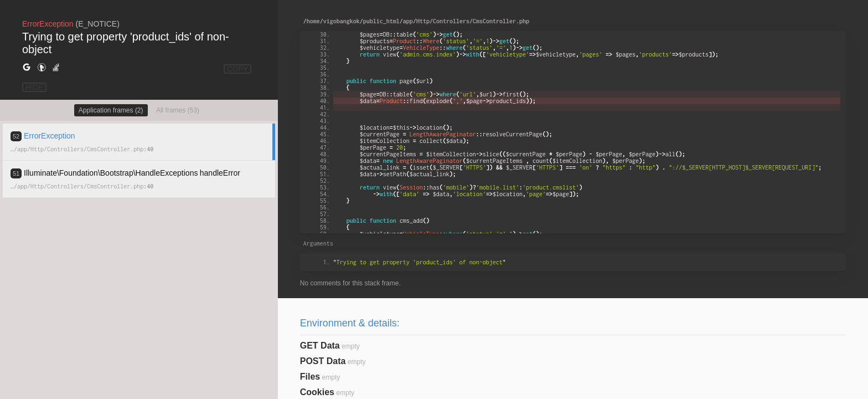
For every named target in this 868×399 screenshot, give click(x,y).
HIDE (34, 87)
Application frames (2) (111, 110)
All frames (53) (178, 110)
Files (310, 377)
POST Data (323, 361)
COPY (237, 69)
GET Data (320, 346)
